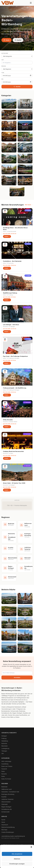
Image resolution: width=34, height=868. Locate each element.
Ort (3, 60)
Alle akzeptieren (17, 854)
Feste (3, 771)
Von (3, 73)
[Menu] (31, 3)
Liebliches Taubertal (7, 799)
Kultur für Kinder (6, 779)
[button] (31, 847)
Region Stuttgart (6, 807)
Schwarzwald (5, 812)
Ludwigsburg (5, 748)
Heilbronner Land (7, 789)
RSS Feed (4, 830)
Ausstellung (5, 764)
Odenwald (4, 804)
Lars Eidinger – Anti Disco (11, 325)
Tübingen (12, 327)
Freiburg (10, 295)
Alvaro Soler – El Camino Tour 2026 (14, 483)
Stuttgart (12, 485)
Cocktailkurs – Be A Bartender (12, 261)
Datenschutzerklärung (8, 827)
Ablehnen (17, 859)
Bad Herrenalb (12, 231)
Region (4, 66)
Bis (2, 79)
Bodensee (4, 787)
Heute (7, 40)
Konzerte (27, 307)
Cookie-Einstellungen (8, 832)
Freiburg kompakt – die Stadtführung (15, 388)
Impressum (5, 825)
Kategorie (5, 53)
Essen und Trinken (7, 766)
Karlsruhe (10, 263)
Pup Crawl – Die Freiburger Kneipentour (15, 356)
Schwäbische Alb (7, 809)
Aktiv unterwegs (6, 761)
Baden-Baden (13, 422)
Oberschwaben (6, 802)
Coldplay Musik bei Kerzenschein (13, 451)
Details (7, 236)
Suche (18, 40)
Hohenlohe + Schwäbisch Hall (10, 792)
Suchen (17, 87)
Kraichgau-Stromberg (8, 794)
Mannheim (5, 746)
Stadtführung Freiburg (10, 293)
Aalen (11, 453)
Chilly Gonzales (8, 420)
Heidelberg (5, 741)
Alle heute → (29, 205)
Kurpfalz (4, 797)
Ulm (3, 753)
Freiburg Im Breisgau (13, 358)
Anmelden (17, 677)
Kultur (28, 210)
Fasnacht (4, 769)
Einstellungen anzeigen (17, 864)
